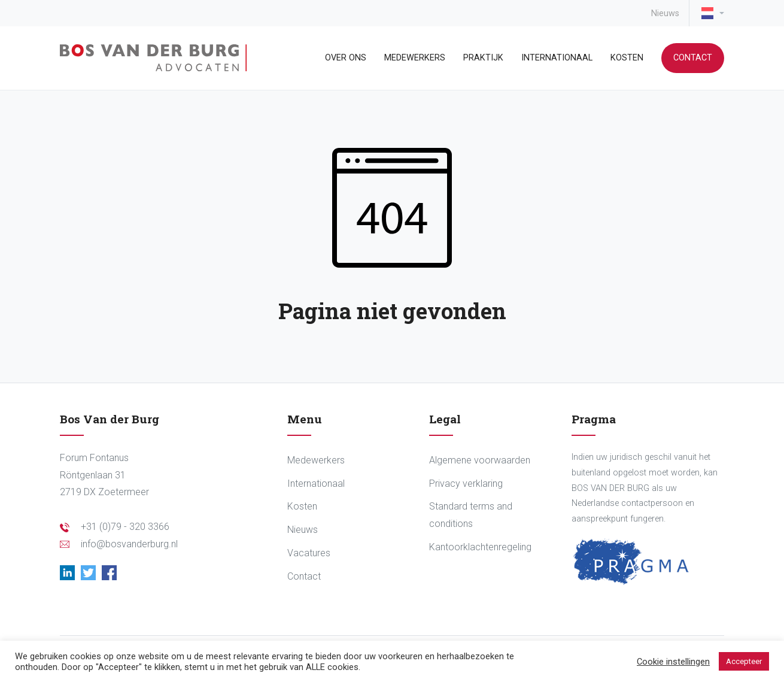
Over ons (346, 58)
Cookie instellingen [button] (673, 662)
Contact (693, 58)
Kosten (627, 58)
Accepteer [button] (744, 661)
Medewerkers (415, 58)
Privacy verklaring (466, 484)
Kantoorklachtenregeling (480, 547)
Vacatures (309, 553)
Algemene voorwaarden (480, 460)
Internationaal (557, 58)
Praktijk (483, 58)
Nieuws (665, 13)
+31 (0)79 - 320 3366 (125, 527)
